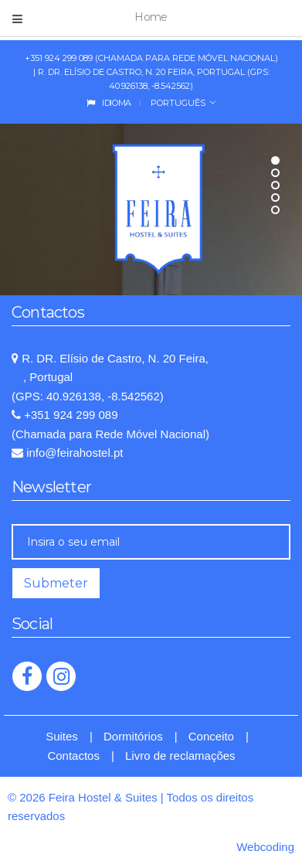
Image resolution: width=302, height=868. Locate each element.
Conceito (211, 736)
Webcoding (265, 847)
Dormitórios (133, 736)
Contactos (73, 756)
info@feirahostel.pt (73, 453)
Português (177, 103)
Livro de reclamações (180, 756)
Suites (62, 736)
